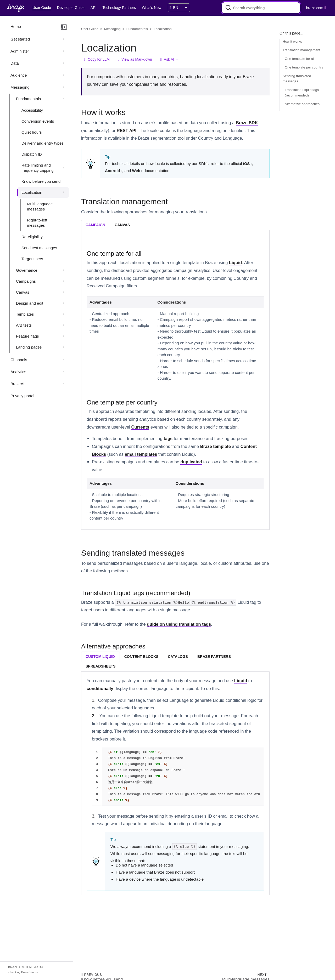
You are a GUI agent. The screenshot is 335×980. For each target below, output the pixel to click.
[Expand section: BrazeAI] (64, 384)
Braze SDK (247, 123)
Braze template (216, 446)
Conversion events (38, 121)
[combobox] (261, 8)
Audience (19, 75)
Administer (20, 51)
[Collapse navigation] (64, 27)
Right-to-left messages (37, 223)
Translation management (301, 50)
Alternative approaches (302, 104)
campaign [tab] (95, 225)
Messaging (20, 87)
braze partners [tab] (214, 657)
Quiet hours (32, 132)
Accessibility (32, 110)
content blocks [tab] (141, 657)
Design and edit (30, 303)
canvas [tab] (122, 225)
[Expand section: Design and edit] (64, 303)
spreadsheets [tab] (100, 666)
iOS (246, 164)
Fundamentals (28, 99)
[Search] (228, 8)
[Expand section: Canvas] (64, 292)
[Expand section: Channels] (64, 360)
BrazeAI (17, 384)
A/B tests (24, 325)
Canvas (23, 292)
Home (16, 27)
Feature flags (27, 336)
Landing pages (29, 347)
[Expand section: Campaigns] (64, 281)
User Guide (90, 29)
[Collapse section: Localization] (64, 192)
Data (15, 63)
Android (113, 171)
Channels (19, 360)
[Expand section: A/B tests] (64, 325)
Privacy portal (22, 396)
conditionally (100, 688)
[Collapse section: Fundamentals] (64, 99)
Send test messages (39, 248)
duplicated (191, 462)
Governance (27, 270)
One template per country (304, 67)
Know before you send (41, 181)
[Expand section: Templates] (64, 314)
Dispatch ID (32, 154)
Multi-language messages (40, 206)
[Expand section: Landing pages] (64, 347)
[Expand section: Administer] (64, 51)
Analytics (18, 372)
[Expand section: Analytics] (64, 372)
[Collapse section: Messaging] (64, 87)
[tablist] (175, 225)
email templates (141, 454)
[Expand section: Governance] (64, 270)
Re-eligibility (32, 237)
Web (136, 171)
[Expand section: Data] (64, 63)
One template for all (300, 59)
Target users (32, 259)
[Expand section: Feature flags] (64, 336)
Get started (20, 39)
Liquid (235, 263)
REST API (127, 130)
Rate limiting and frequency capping (38, 168)
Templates (25, 314)
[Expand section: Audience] (64, 75)
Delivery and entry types (43, 143)
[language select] (180, 8)
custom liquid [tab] (100, 657)
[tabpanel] (175, 386)
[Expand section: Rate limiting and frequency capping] (64, 168)
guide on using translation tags (179, 624)
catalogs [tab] (178, 657)
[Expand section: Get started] (64, 39)
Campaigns (26, 281)
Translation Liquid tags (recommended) (302, 93)
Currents (140, 427)
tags (168, 438)
